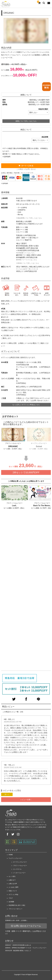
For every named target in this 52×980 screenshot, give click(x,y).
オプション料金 (13, 895)
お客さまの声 (13, 884)
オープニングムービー (20, 862)
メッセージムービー (19, 873)
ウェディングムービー (15, 858)
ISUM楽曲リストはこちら (25, 253)
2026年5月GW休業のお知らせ (22, 945)
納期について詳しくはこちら (26, 121)
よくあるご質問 (13, 887)
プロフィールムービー (20, 866)
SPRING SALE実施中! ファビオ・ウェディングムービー (29, 948)
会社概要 (11, 902)
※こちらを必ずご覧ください (27, 269)
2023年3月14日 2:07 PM (13, 722)
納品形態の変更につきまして (22, 951)
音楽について (13, 891)
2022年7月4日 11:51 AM (13, 767)
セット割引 (12, 876)
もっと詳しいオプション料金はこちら (26, 405)
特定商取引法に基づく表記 (17, 905)
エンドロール (17, 869)
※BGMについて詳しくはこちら (28, 263)
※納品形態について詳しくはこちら (29, 218)
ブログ (11, 898)
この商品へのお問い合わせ (26, 169)
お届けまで (12, 880)
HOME (11, 855)
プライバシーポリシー (15, 909)
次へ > (7, 794)
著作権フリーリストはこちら (27, 260)
